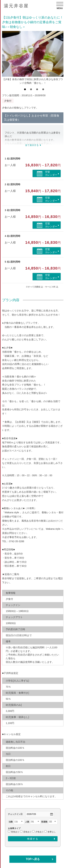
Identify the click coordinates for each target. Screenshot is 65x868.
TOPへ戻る (33, 859)
